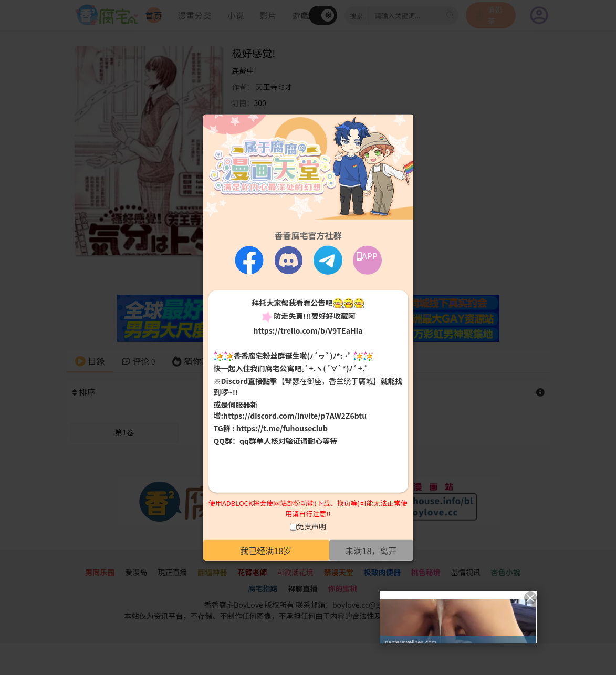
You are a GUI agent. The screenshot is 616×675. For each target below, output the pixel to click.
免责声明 (311, 526)
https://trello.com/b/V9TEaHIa (308, 330)
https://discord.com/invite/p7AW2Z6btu (295, 416)
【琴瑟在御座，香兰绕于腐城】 (329, 381)
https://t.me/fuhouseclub (282, 428)
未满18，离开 (371, 551)
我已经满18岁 (266, 551)
